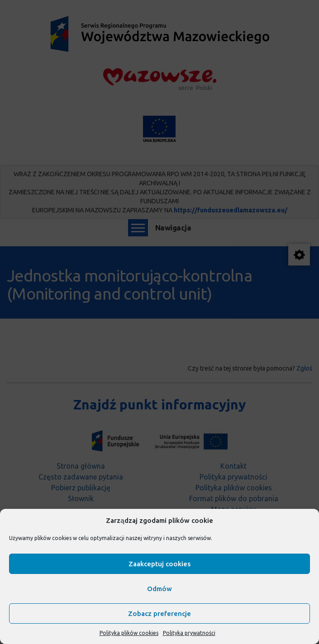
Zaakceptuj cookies (159, 564)
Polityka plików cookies (129, 633)
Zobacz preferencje (159, 613)
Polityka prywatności (189, 633)
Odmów (159, 589)
